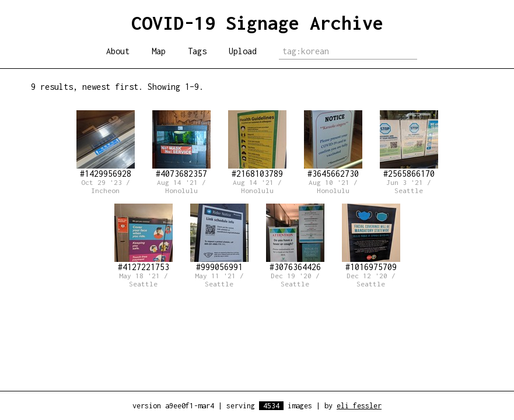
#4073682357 (181, 144)
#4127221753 (144, 238)
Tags (197, 51)
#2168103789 (257, 144)
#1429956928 (106, 144)
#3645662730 (333, 144)
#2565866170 (409, 144)
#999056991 (219, 238)
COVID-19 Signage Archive (257, 23)
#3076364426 (295, 238)
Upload (243, 51)
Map (159, 51)
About (118, 51)
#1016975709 (371, 238)
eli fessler (359, 406)
